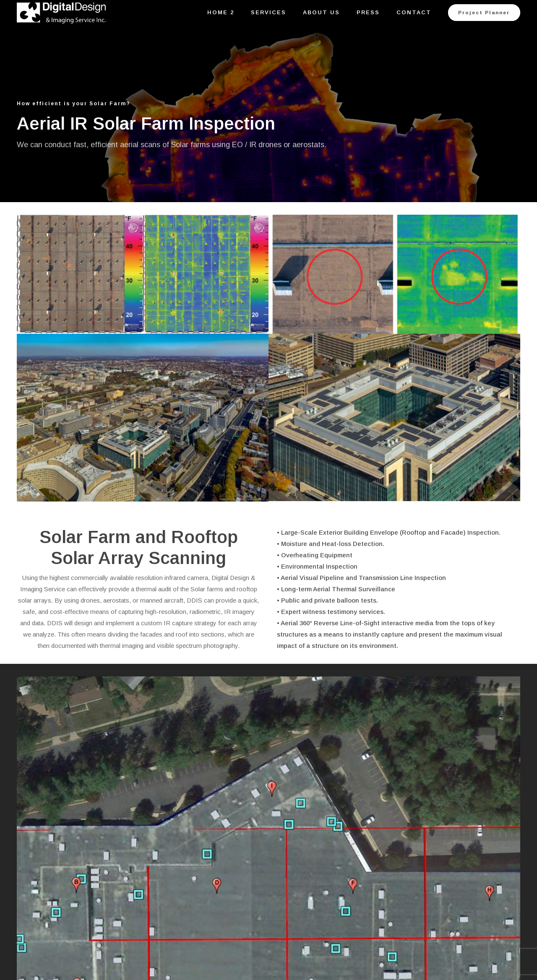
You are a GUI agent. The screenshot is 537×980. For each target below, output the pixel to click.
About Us (321, 12)
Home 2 (221, 12)
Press (368, 12)
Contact (414, 12)
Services (268, 12)
